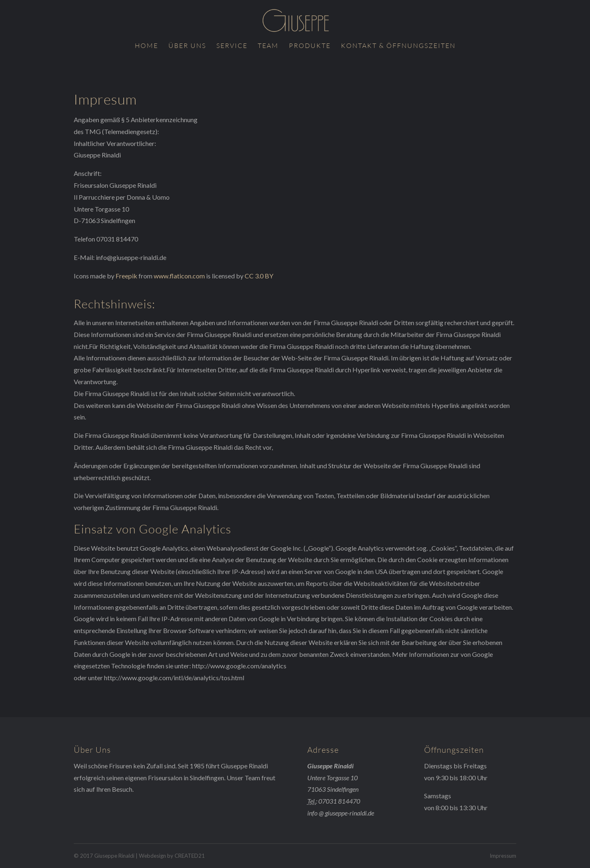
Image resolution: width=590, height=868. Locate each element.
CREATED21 (190, 856)
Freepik (126, 276)
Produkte (310, 46)
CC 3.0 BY (259, 276)
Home (146, 46)
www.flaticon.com (179, 276)
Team (268, 46)
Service (232, 46)
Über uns (187, 46)
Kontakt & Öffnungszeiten (398, 46)
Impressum (503, 856)
